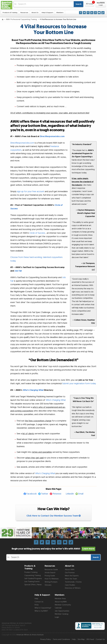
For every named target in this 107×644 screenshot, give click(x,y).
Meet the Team (71, 579)
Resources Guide (51, 570)
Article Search (50, 573)
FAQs (37, 605)
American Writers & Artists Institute (30, 635)
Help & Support (47, 13)
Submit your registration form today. (79, 384)
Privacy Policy (46, 639)
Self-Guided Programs (33, 579)
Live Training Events (32, 582)
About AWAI (70, 570)
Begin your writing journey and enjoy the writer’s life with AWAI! (53, 549)
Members (60, 13)
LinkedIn (70, 494)
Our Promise (70, 573)
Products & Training (10, 13)
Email (81, 494)
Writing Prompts (51, 582)
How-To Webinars (52, 579)
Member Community (63, 605)
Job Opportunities (62, 611)
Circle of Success (37, 233)
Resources (24, 13)
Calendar (58, 608)
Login (57, 617)
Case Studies (70, 585)
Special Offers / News (33, 585)
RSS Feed (90, 639)
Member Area (60, 599)
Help (36, 599)
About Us (35, 13)
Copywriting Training (33, 575)
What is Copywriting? (43, 608)
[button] (90, 4)
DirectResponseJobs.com (52, 136)
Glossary (48, 585)
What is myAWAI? (41, 611)
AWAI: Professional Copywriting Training (22, 19)
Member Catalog (62, 614)
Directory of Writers (73, 588)
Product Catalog (31, 572)
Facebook (31, 494)
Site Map (81, 639)
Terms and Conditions (61, 639)
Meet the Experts (72, 576)
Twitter (45, 494)
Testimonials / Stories (73, 582)
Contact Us (39, 602)
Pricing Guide (50, 576)
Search (79, 4)
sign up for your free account (31, 192)
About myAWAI (61, 602)
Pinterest (57, 494)
